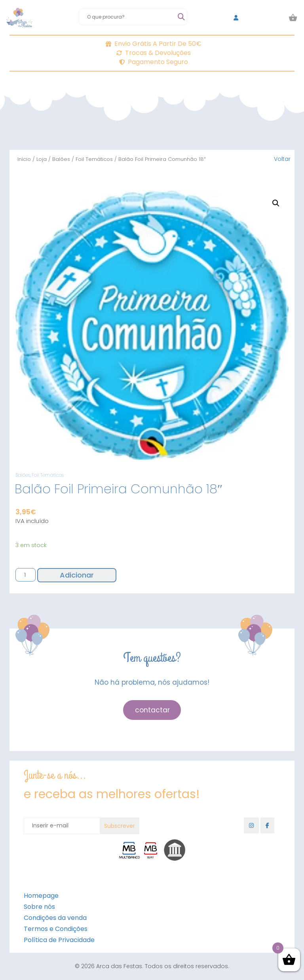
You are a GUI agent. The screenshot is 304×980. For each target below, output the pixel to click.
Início (24, 159)
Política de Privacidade (59, 940)
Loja (42, 159)
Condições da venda (55, 918)
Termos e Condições (56, 929)
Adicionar (77, 575)
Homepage (41, 896)
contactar (152, 710)
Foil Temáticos (94, 159)
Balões (61, 159)
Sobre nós (39, 907)
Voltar (282, 159)
